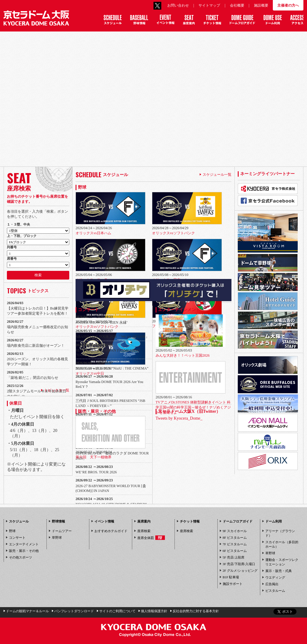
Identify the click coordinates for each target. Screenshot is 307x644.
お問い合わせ (178, 5)
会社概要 (237, 5)
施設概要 (261, 5)
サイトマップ (209, 5)
